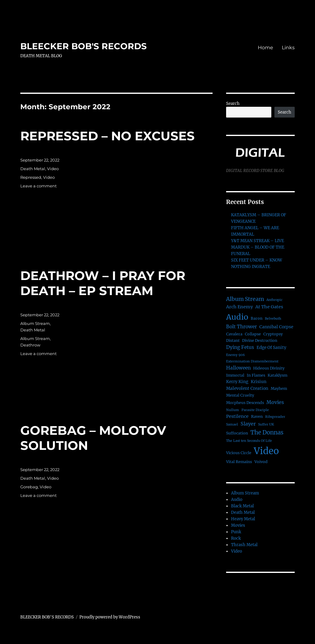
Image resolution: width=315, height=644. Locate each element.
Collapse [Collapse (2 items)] (253, 334)
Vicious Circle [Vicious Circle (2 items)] (239, 453)
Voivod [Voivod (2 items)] (261, 462)
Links (288, 48)
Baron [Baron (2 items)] (257, 318)
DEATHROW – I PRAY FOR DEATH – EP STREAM (103, 283)
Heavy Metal (243, 519)
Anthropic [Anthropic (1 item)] (274, 300)
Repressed (31, 177)
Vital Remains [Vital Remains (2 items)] (239, 462)
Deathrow (30, 345)
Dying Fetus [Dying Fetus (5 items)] (240, 347)
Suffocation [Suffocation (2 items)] (237, 433)
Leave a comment (38, 186)
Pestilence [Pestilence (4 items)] (237, 416)
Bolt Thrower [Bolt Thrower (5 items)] (241, 327)
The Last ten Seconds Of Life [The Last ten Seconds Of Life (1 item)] (249, 441)
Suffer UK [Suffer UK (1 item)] (266, 424)
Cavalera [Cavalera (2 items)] (234, 334)
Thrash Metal (244, 545)
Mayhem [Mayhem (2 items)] (279, 388)
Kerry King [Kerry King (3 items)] (237, 382)
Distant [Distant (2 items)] (233, 340)
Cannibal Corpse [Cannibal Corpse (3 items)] (276, 327)
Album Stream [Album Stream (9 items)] (245, 299)
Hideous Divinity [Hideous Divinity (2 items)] (269, 368)
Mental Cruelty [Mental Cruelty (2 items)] (240, 395)
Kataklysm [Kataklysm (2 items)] (277, 375)
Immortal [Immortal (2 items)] (235, 375)
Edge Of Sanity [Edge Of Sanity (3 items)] (271, 348)
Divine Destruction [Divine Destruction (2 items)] (260, 340)
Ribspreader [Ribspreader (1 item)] (275, 417)
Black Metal (242, 506)
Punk (236, 532)
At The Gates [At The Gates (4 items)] (269, 307)
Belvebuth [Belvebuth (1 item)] (273, 319)
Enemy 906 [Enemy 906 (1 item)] (235, 355)
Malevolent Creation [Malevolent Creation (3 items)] (247, 388)
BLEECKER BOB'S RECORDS (84, 46)
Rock (236, 538)
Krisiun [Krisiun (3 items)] (259, 382)
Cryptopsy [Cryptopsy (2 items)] (273, 334)
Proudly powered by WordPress (110, 617)
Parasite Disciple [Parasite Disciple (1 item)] (255, 410)
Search (233, 104)
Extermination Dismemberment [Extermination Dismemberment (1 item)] (252, 361)
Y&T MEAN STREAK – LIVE (257, 241)
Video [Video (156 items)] (266, 451)
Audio (237, 500)
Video (53, 169)
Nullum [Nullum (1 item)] (233, 410)
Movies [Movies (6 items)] (275, 402)
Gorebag (29, 487)
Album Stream (35, 323)
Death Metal (33, 169)
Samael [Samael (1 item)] (232, 424)
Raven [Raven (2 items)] (257, 416)
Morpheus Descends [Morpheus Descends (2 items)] (245, 403)
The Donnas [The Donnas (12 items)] (267, 432)
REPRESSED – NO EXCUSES (108, 136)
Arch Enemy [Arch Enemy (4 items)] (239, 307)
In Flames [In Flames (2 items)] (256, 375)
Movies (238, 525)
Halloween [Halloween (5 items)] (238, 368)
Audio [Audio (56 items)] (237, 317)
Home (265, 48)
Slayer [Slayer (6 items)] (248, 424)
